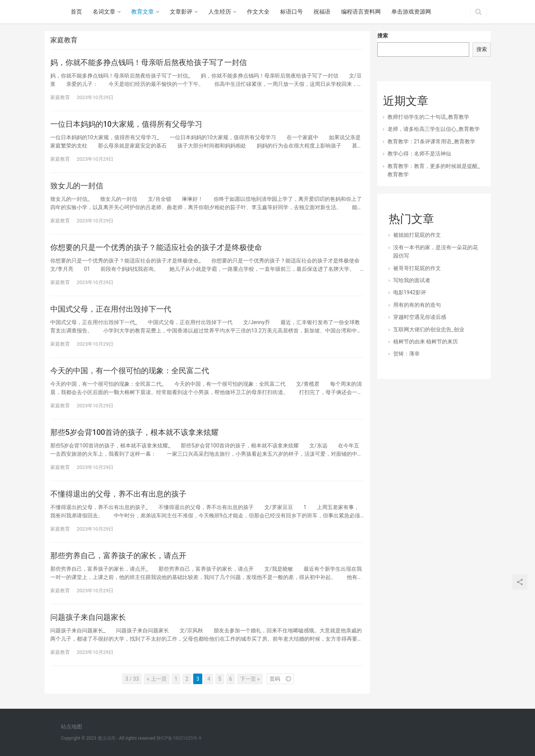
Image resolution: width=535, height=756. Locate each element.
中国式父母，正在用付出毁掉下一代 (111, 309)
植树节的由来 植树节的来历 (426, 342)
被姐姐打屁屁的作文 (417, 235)
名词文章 (104, 12)
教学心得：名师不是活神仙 (419, 154)
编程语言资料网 (361, 12)
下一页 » (250, 679)
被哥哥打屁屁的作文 (417, 268)
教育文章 (143, 12)
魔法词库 (107, 738)
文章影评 (181, 12)
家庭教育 (60, 97)
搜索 (383, 36)
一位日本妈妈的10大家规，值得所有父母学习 (126, 124)
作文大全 (258, 12)
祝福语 (322, 12)
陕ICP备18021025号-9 (179, 738)
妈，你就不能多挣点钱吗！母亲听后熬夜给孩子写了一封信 (149, 62)
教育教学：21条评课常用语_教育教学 (431, 141)
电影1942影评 (410, 292)
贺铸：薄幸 (406, 354)
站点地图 (71, 727)
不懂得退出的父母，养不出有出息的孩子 (118, 494)
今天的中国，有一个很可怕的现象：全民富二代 (130, 371)
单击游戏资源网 (411, 12)
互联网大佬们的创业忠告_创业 (429, 329)
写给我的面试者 (412, 280)
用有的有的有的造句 (417, 305)
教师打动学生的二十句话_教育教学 (428, 117)
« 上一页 (157, 679)
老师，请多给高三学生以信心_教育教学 (434, 129)
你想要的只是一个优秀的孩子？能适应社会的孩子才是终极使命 (156, 247)
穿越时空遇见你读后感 (420, 317)
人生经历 (220, 12)
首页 (76, 12)
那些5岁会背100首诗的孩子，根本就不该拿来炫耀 (134, 432)
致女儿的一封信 (77, 186)
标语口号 (292, 12)
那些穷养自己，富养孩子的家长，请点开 (118, 556)
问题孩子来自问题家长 (88, 617)
